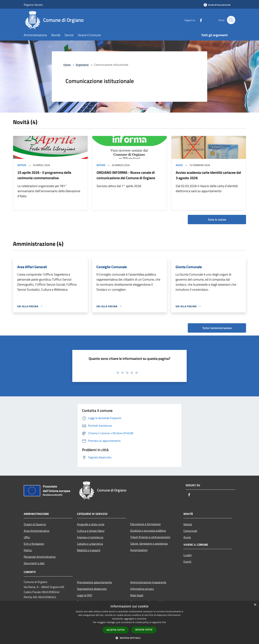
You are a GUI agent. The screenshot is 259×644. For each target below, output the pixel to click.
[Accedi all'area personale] (217, 5)
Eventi (187, 562)
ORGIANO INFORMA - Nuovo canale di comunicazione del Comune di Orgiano (126, 175)
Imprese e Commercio (90, 537)
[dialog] (129, 622)
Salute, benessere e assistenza (149, 544)
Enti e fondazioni (34, 544)
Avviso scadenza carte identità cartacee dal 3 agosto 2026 (208, 175)
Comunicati (190, 531)
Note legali (137, 595)
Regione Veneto (33, 5)
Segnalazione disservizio (92, 589)
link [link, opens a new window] (164, 622)
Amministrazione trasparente (148, 582)
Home (67, 65)
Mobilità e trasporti (89, 550)
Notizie (22, 165)
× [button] (255, 605)
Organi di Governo (35, 524)
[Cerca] (231, 20)
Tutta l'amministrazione (217, 328)
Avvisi (179, 165)
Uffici (27, 537)
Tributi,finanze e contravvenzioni (150, 537)
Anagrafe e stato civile (91, 524)
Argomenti (82, 65)
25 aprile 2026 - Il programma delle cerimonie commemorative (44, 175)
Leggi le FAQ (85, 595)
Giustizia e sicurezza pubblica (148, 531)
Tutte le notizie (217, 220)
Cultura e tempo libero (91, 531)
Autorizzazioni (139, 550)
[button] (129, 638)
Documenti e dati (34, 563)
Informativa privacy (142, 589)
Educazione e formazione (145, 524)
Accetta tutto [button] (116, 630)
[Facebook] (199, 20)
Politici (28, 550)
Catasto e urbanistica (90, 544)
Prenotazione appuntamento (94, 582)
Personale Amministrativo (40, 557)
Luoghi (188, 555)
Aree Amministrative (37, 531)
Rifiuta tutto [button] (144, 630)
